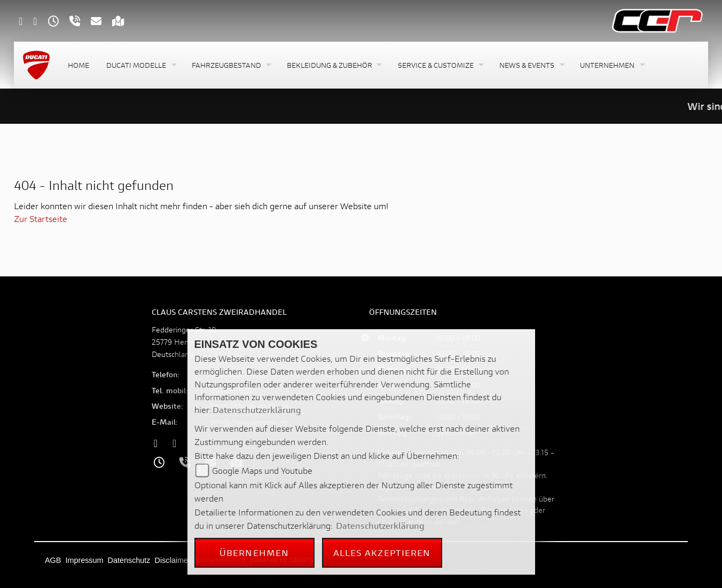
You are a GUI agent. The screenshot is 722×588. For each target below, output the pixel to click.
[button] (140, 65)
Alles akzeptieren (382, 553)
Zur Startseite (41, 218)
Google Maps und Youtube (262, 470)
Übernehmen (254, 553)
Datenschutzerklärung (257, 410)
